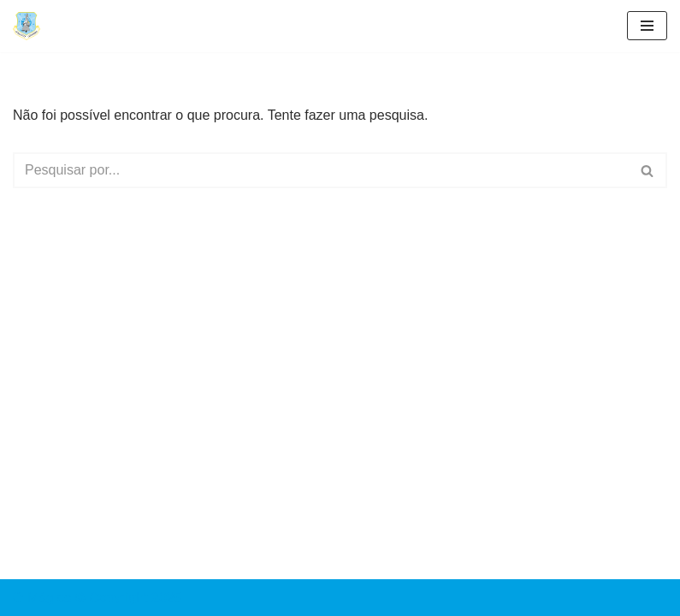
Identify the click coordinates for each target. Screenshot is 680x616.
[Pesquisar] (321, 170)
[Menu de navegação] (647, 26)
